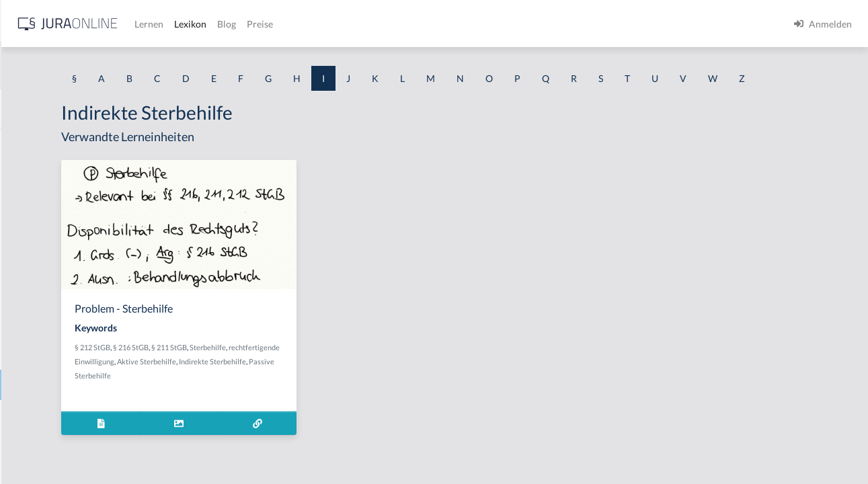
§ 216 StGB (295, 372)
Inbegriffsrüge (40, 324)
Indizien (27, 415)
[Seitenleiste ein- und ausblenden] (194, 21)
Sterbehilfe (372, 372)
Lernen (363, 24)
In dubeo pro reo (45, 294)
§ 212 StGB (257, 372)
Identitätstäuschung (52, 173)
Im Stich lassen (41, 234)
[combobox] (108, 65)
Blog (440, 24)
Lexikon (404, 24)
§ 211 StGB (333, 372)
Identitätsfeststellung (55, 143)
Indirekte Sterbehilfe (53, 385)
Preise (474, 24)
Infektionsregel (42, 445)
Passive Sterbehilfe (340, 400)
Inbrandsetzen (40, 355)
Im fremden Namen (51, 203)
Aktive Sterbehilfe (363, 386)
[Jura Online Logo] (282, 24)
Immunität (33, 264)
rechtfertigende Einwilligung (285, 386)
